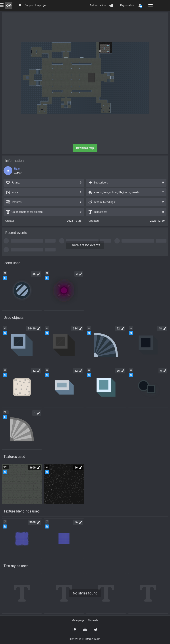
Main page (78, 620)
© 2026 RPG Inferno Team (85, 639)
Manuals (93, 620)
